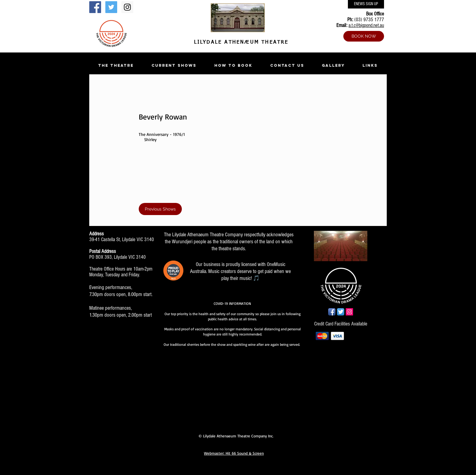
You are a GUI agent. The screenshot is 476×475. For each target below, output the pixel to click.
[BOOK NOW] (364, 36)
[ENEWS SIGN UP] (366, 4)
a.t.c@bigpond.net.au (366, 25)
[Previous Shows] (160, 209)
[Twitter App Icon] (341, 312)
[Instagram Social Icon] (127, 7)
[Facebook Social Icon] (95, 7)
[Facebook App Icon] (332, 312)
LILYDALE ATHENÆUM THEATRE (240, 42)
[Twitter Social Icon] (111, 7)
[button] (116, 65)
